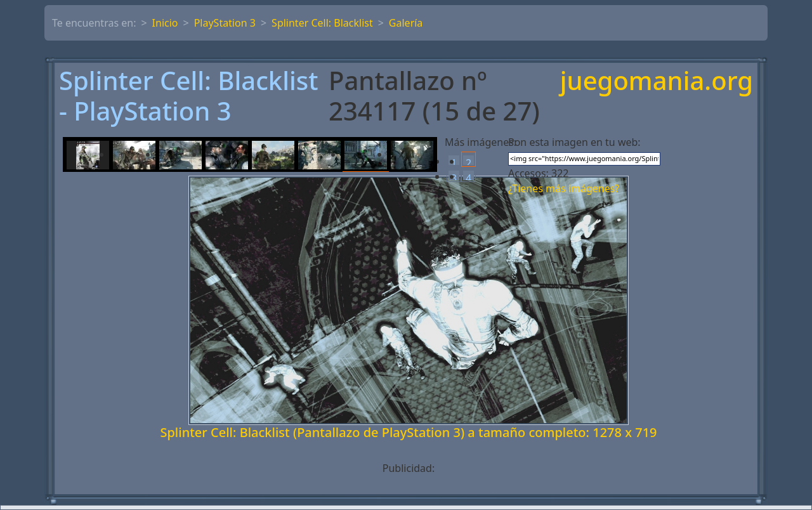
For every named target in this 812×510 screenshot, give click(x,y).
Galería (406, 23)
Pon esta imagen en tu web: (574, 142)
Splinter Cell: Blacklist (322, 23)
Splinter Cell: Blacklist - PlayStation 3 (189, 96)
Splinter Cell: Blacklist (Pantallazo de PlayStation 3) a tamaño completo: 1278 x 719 (408, 432)
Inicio (165, 23)
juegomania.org (657, 82)
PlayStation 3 (225, 23)
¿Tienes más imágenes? (564, 188)
